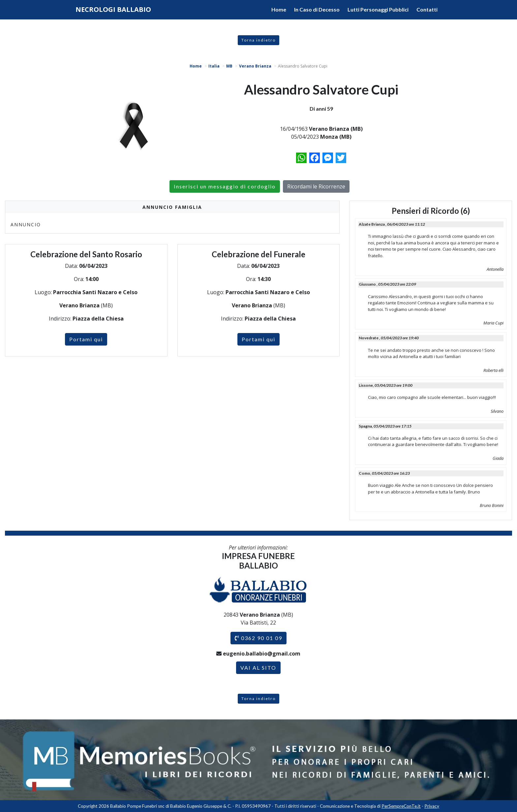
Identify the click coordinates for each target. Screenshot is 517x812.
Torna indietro (258, 40)
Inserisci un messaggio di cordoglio (225, 186)
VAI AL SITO (258, 668)
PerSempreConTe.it (401, 806)
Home (279, 9)
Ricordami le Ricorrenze (316, 186)
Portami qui (86, 339)
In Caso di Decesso (317, 9)
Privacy (432, 806)
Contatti (427, 9)
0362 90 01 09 (258, 638)
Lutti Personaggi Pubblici (378, 9)
